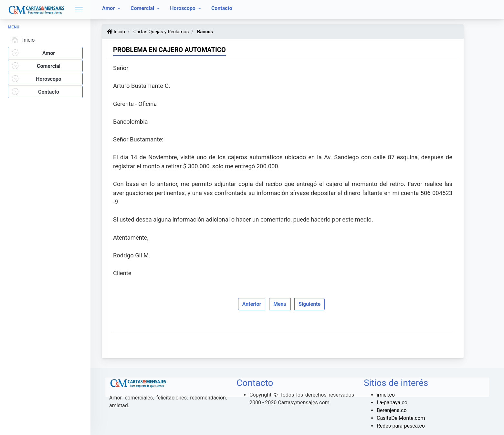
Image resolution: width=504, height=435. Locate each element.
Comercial (143, 8)
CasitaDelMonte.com (401, 418)
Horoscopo (183, 8)
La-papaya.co (392, 403)
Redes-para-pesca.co (401, 426)
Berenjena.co (392, 410)
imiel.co (386, 395)
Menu (280, 304)
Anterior (252, 304)
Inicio (22, 40)
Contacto (222, 8)
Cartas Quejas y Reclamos (160, 32)
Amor (109, 8)
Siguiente (310, 304)
